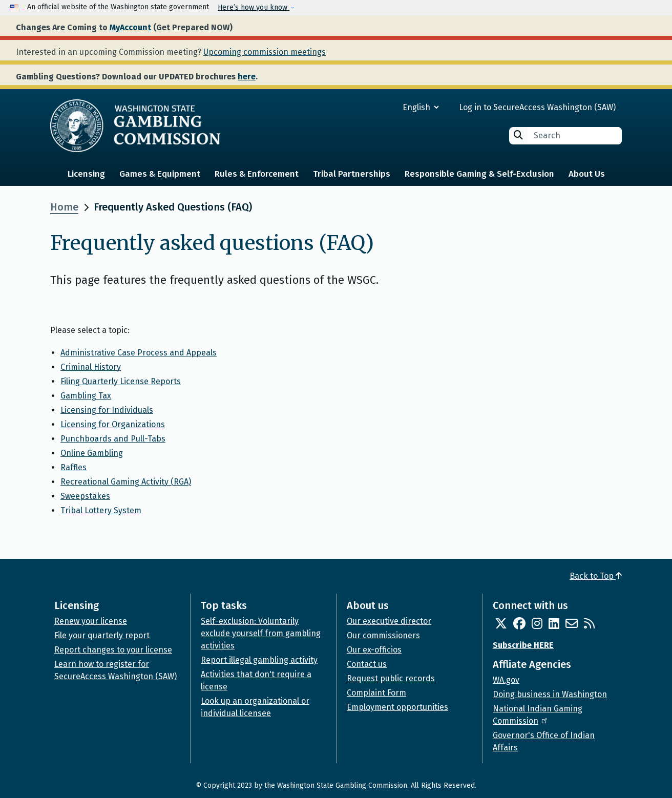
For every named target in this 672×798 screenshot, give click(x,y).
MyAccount (130, 27)
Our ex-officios (374, 650)
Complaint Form (376, 693)
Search (518, 135)
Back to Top (596, 576)
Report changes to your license (113, 650)
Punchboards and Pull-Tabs (113, 439)
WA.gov (506, 680)
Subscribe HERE (523, 645)
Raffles (73, 467)
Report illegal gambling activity (259, 660)
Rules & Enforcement (257, 174)
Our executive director (389, 621)
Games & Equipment (160, 174)
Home (64, 207)
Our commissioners (383, 635)
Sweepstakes (85, 496)
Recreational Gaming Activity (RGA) (126, 482)
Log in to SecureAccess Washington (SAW (536, 107)
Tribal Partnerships (352, 174)
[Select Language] (384, 107)
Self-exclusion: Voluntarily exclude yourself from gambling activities (261, 633)
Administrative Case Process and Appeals (139, 353)
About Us (587, 174)
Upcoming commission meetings (265, 52)
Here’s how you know (254, 7)
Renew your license (91, 621)
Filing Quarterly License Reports (121, 381)
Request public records (391, 678)
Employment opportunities (397, 707)
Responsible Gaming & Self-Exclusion (479, 174)
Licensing (86, 174)
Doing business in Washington (550, 694)
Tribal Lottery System (101, 510)
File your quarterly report (102, 635)
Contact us (367, 664)
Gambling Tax (86, 396)
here (247, 77)
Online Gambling (92, 453)
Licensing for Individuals (107, 410)
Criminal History (91, 367)
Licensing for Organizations (113, 424)
